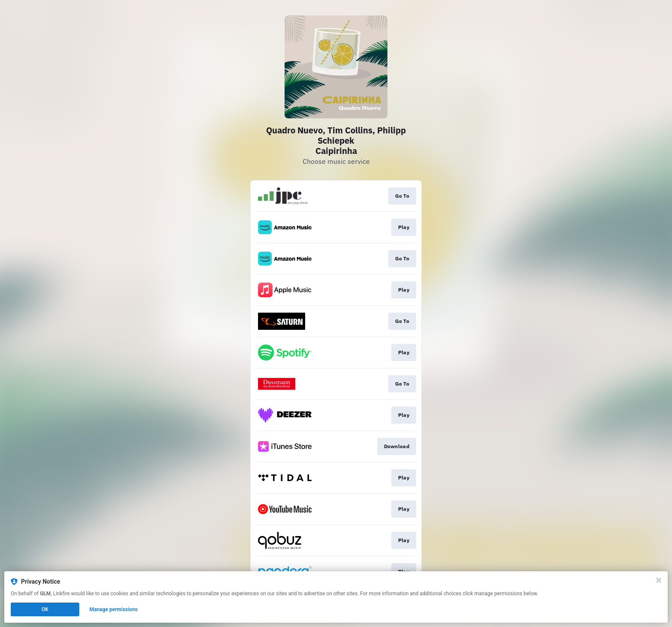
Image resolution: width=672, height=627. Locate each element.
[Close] (659, 580)
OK (45, 609)
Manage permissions (114, 609)
